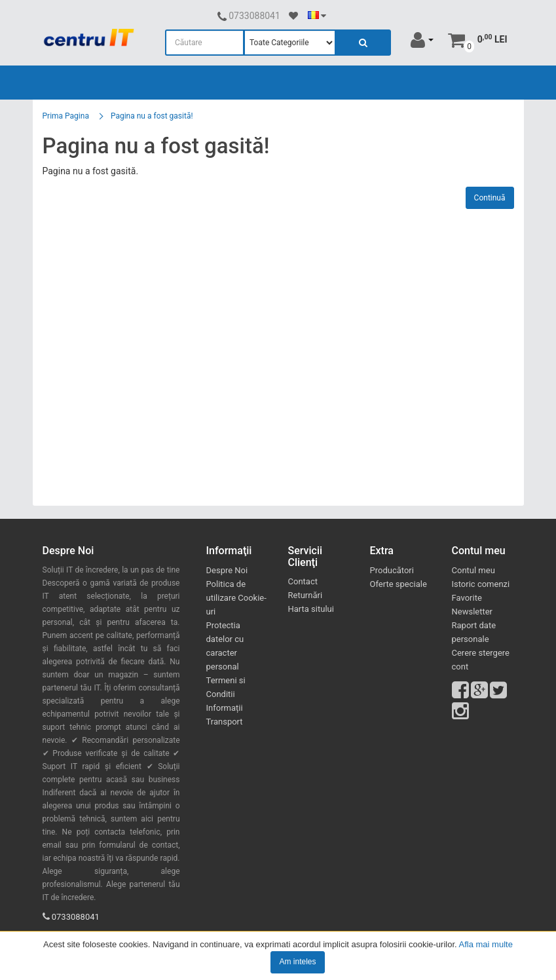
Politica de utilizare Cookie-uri (236, 598)
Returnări (306, 595)
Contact (303, 581)
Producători (392, 570)
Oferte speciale (398, 584)
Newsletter (473, 612)
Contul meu (473, 570)
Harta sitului (311, 609)
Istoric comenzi (481, 584)
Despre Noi (227, 570)
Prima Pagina (66, 116)
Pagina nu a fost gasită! (152, 116)
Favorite (467, 598)
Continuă (490, 198)
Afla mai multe (486, 944)
